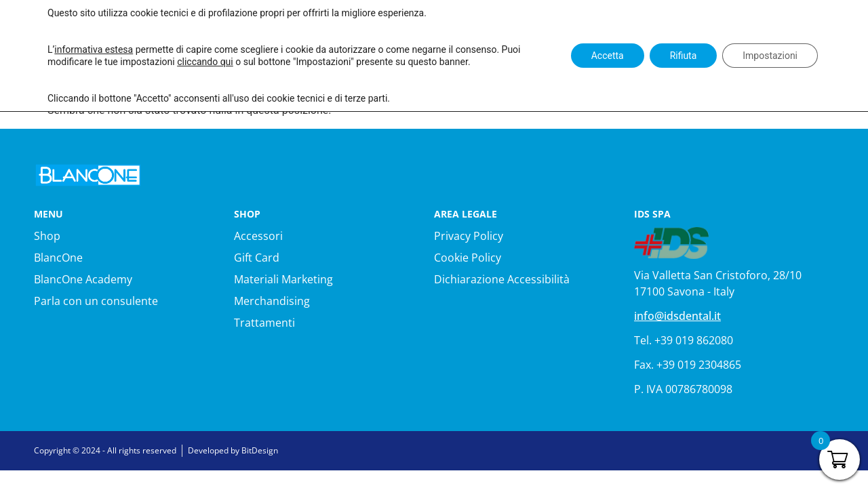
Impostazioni (770, 56)
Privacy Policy (469, 236)
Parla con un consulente (96, 301)
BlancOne (58, 258)
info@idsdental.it (677, 316)
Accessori (258, 236)
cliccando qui (205, 62)
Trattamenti (264, 323)
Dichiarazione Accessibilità (502, 279)
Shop (47, 236)
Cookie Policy (468, 258)
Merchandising (272, 301)
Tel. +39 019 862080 (684, 340)
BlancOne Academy (83, 279)
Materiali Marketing (283, 279)
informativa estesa (94, 49)
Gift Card (257, 258)
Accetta (607, 56)
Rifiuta (683, 56)
